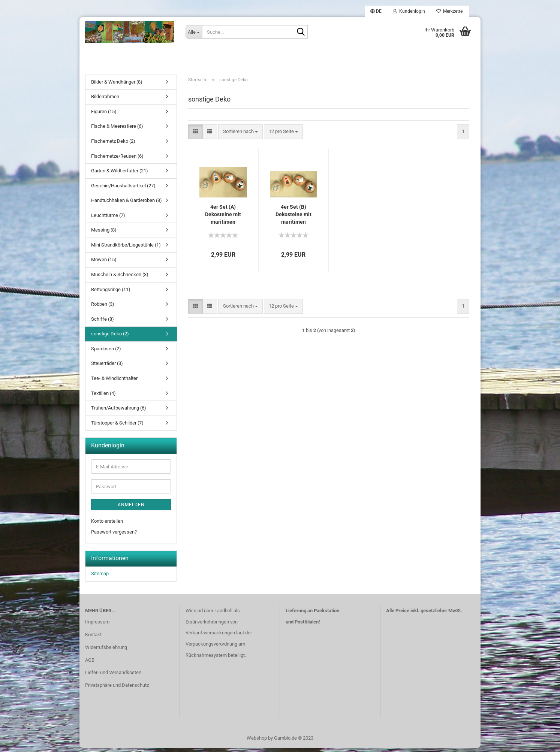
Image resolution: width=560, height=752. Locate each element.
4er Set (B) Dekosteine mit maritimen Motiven (293, 219)
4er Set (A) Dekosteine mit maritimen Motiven (223, 219)
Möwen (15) (104, 264)
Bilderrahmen (105, 101)
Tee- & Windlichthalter (114, 382)
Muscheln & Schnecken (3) (120, 279)
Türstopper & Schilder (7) (117, 427)
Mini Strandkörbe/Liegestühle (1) (126, 249)
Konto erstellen (107, 525)
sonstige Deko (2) (110, 338)
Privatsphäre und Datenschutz (117, 690)
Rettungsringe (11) (111, 294)
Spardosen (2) (106, 353)
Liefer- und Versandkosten (113, 677)
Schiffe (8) (103, 323)
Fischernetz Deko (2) (113, 145)
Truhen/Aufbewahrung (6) (119, 412)
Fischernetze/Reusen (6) (117, 160)
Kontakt (93, 639)
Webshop (257, 742)
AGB (90, 664)
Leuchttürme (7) (108, 219)
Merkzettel (450, 11)
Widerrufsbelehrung (106, 651)
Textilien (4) (103, 397)
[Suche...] (194, 32)
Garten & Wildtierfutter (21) (120, 175)
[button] (376, 11)
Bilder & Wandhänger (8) (117, 86)
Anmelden (131, 509)
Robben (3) (103, 308)
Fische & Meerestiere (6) (117, 131)
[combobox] (240, 136)
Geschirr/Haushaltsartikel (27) (123, 190)
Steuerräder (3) (107, 368)
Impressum (97, 626)
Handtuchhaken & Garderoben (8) (127, 205)
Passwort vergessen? (114, 536)
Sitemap (100, 578)
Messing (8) (104, 234)
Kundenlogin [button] (409, 11)
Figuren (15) (104, 116)
